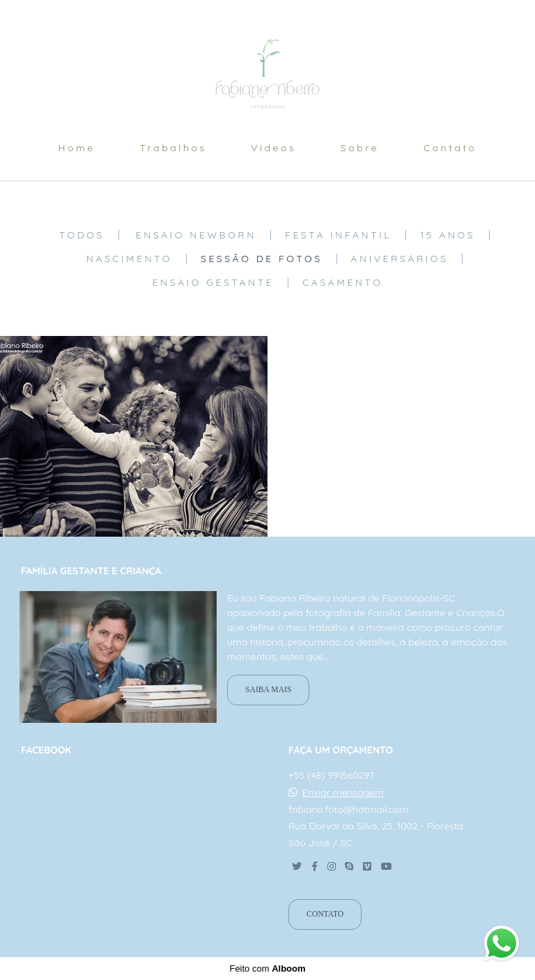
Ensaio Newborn (196, 235)
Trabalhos (173, 148)
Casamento (342, 282)
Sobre (360, 148)
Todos (82, 235)
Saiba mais (268, 690)
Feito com (267, 968)
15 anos (448, 235)
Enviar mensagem (343, 793)
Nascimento (129, 259)
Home (76, 148)
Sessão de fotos (262, 259)
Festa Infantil (338, 235)
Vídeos (273, 148)
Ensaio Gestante (214, 282)
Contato (450, 148)
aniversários (400, 259)
